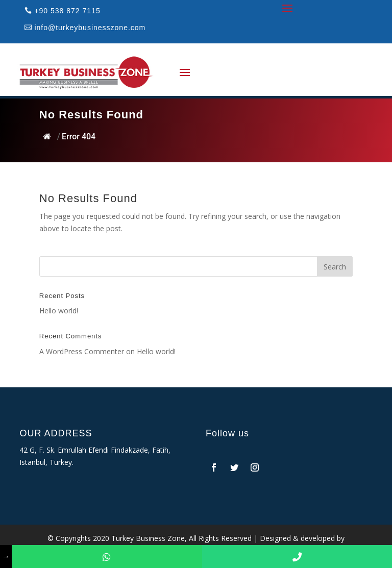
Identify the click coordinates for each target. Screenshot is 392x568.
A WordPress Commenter (82, 351)
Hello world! (59, 311)
